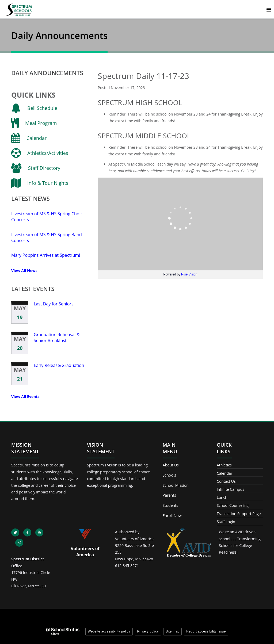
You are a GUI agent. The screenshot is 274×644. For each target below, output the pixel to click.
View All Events (25, 396)
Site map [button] (172, 631)
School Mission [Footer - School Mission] (176, 485)
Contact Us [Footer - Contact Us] (226, 481)
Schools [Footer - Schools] (169, 475)
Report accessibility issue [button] (206, 631)
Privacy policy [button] (148, 631)
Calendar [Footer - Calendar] (225, 473)
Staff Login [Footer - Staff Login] (226, 522)
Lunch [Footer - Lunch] (222, 497)
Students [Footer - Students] (170, 505)
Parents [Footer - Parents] (169, 495)
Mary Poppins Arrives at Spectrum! (46, 255)
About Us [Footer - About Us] (171, 465)
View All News (24, 271)
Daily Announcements (47, 73)
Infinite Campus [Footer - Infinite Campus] (231, 489)
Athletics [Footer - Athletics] (224, 465)
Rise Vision (189, 274)
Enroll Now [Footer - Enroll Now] (172, 515)
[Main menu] (269, 9)
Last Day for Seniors (54, 304)
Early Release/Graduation (59, 365)
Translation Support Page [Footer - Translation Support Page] (239, 514)
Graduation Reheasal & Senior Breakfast (57, 338)
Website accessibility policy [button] (109, 631)
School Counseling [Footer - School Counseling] (233, 505)
